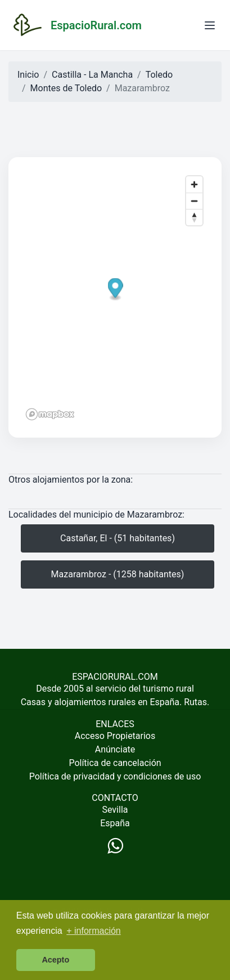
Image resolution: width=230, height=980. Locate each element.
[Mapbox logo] (50, 414)
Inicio (28, 75)
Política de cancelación (115, 763)
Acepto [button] (55, 960)
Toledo (159, 75)
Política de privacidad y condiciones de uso (115, 776)
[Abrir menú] (210, 25)
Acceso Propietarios (115, 736)
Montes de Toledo (66, 88)
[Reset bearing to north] (194, 217)
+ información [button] (94, 931)
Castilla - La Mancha (92, 75)
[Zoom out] (194, 201)
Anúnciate (115, 749)
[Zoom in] (194, 184)
